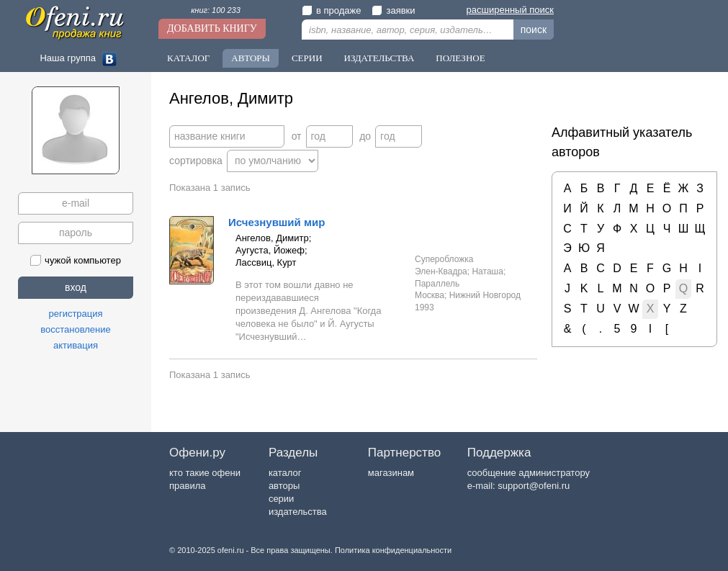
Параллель (437, 284)
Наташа (487, 271)
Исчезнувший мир (277, 222)
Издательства (379, 58)
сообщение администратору (529, 473)
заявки (393, 10)
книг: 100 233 (216, 10)
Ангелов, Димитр (272, 238)
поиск (534, 30)
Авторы (251, 58)
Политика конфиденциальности (393, 550)
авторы (284, 486)
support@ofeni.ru (534, 486)
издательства (298, 512)
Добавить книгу (212, 28)
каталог (285, 473)
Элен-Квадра (441, 271)
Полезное (460, 58)
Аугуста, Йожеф (270, 250)
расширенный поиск (510, 10)
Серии (307, 58)
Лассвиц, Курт (266, 262)
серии (281, 499)
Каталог (188, 58)
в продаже (331, 10)
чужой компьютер (76, 260)
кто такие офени (205, 473)
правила (187, 486)
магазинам (391, 473)
